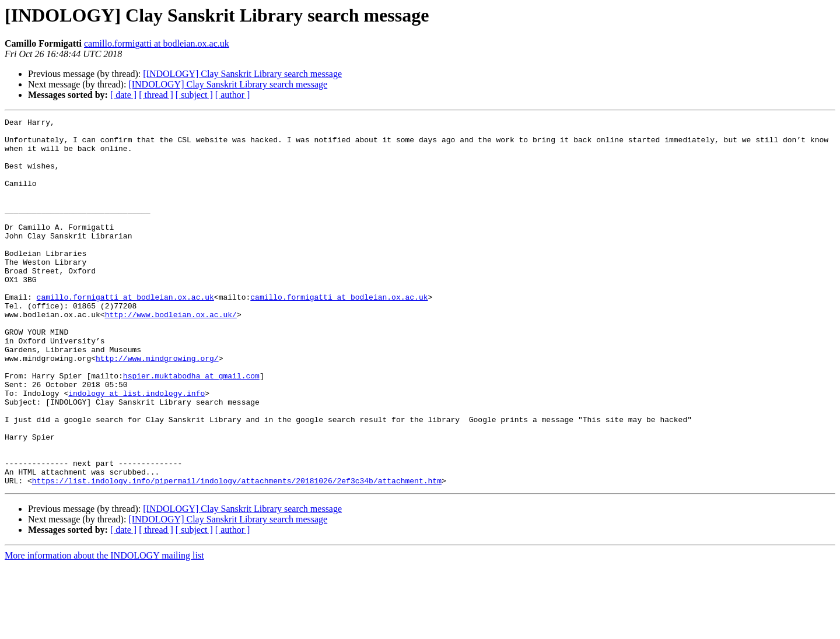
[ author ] (233, 95)
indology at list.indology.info (136, 449)
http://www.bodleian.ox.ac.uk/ (171, 354)
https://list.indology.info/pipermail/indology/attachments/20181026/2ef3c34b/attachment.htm (237, 554)
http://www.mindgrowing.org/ (157, 407)
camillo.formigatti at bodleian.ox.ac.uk (157, 43)
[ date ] (123, 95)
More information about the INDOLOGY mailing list (104, 629)
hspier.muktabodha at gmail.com (191, 428)
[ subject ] (194, 95)
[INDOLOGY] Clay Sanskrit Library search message (242, 74)
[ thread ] (156, 95)
